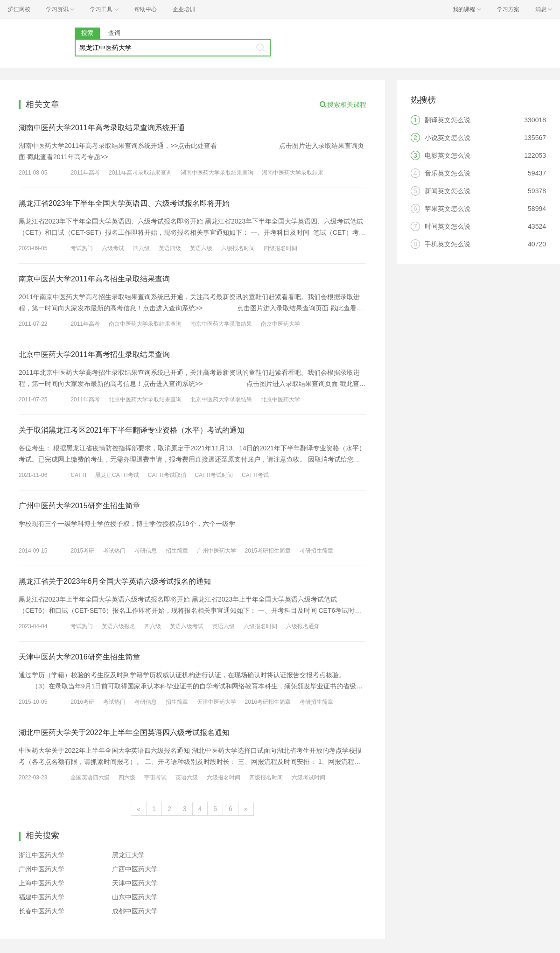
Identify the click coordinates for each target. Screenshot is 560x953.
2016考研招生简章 (268, 702)
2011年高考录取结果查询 (140, 173)
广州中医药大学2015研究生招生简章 (79, 506)
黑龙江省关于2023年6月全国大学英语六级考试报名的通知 (115, 581)
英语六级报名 (119, 626)
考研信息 (146, 551)
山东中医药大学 (135, 897)
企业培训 (184, 9)
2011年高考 (85, 173)
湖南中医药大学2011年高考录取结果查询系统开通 (102, 128)
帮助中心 (146, 9)
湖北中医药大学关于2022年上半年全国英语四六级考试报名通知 (124, 732)
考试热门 (82, 248)
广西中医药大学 (135, 869)
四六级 (141, 248)
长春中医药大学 (42, 911)
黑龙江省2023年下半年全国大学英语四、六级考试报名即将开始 (124, 203)
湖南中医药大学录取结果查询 (217, 173)
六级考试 (113, 248)
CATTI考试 (255, 475)
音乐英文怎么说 (448, 173)
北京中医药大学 (280, 399)
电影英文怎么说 (448, 155)
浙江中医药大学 (42, 855)
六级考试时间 (308, 778)
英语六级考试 (187, 626)
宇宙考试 (155, 778)
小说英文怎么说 (448, 138)
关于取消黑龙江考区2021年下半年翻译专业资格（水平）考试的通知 (132, 430)
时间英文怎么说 (448, 226)
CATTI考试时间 (214, 475)
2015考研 (82, 551)
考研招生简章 (316, 551)
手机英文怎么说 (448, 244)
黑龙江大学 (128, 855)
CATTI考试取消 (167, 475)
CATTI (78, 475)
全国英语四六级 (90, 778)
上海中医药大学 (42, 883)
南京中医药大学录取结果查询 (145, 324)
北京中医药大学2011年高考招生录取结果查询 (94, 354)
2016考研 (82, 702)
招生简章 (177, 551)
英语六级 (201, 248)
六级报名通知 (303, 626)
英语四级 (170, 248)
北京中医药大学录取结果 (221, 399)
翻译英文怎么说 (448, 120)
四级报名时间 (280, 248)
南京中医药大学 (280, 324)
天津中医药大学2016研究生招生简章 (79, 657)
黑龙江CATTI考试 (117, 475)
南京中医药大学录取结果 (221, 324)
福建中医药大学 (42, 897)
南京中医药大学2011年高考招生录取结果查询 (94, 279)
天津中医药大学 (217, 702)
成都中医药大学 (135, 911)
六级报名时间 (238, 248)
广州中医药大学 (217, 551)
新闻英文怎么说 (448, 191)
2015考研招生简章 (268, 551)
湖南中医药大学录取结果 (293, 173)
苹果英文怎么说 (448, 209)
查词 (114, 33)
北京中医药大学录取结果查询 (145, 399)
